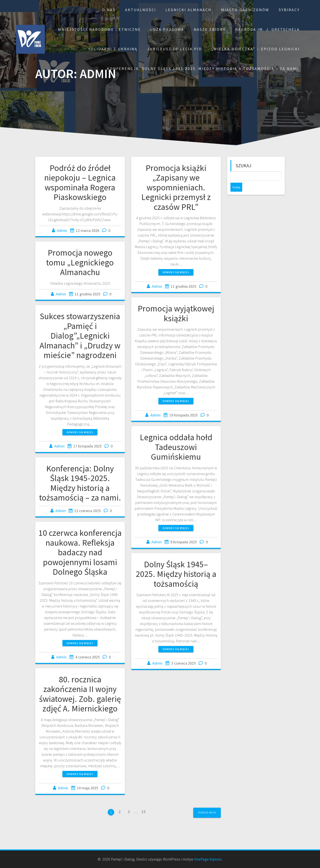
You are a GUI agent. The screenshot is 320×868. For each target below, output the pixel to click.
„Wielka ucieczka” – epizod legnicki (256, 49)
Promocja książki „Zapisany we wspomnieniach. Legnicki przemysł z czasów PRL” (176, 187)
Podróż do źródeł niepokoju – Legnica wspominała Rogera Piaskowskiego (80, 183)
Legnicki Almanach (188, 10)
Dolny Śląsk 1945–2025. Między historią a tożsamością (176, 574)
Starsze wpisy (207, 813)
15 (143, 813)
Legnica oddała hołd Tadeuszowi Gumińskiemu (176, 447)
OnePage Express (208, 859)
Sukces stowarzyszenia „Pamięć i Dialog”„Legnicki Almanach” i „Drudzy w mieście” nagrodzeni (80, 336)
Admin (62, 230)
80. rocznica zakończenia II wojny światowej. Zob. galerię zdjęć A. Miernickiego (80, 694)
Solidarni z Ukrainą (113, 49)
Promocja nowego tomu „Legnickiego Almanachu (80, 262)
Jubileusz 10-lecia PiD (174, 49)
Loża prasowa (167, 29)
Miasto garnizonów (245, 10)
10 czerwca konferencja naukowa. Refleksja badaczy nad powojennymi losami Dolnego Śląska (80, 552)
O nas (109, 10)
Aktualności (141, 10)
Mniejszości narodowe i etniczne (99, 29)
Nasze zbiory (210, 29)
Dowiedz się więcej (176, 272)
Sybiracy (289, 10)
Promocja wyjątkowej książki (176, 313)
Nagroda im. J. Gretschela (267, 29)
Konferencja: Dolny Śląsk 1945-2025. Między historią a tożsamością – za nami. (203, 69)
